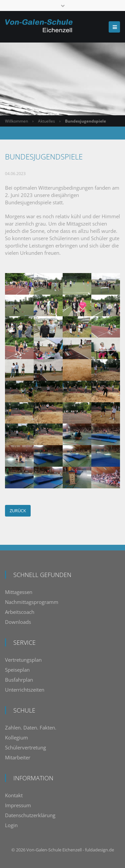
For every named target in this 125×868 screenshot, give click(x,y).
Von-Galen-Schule (44, 850)
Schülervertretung (25, 747)
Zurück (18, 511)
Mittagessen (19, 592)
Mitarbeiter (18, 757)
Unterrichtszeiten (25, 690)
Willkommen (16, 121)
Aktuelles (46, 121)
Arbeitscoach (20, 612)
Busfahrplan (19, 680)
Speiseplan (17, 670)
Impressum (18, 805)
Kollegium (16, 737)
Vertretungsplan (23, 660)
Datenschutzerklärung (30, 815)
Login (11, 825)
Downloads (18, 622)
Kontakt (14, 795)
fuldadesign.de (99, 850)
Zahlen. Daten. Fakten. (31, 727)
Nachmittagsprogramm (32, 602)
